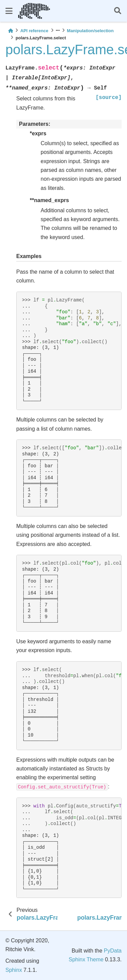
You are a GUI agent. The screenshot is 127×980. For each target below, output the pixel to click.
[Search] (118, 11)
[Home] (10, 31)
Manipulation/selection (90, 31)
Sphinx (14, 970)
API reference (34, 31)
